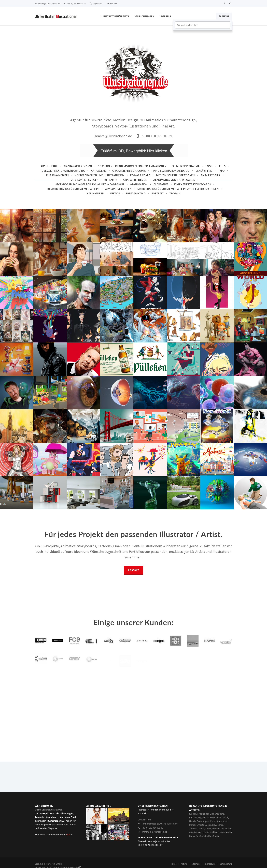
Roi (197, 836)
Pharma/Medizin (58, 175)
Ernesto (201, 825)
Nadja (216, 836)
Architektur (49, 166)
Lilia (212, 814)
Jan (230, 829)
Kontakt (112, 3)
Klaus (219, 821)
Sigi (200, 817)
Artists (184, 864)
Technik (175, 193)
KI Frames (111, 180)
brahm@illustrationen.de (47, 3)
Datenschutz (226, 864)
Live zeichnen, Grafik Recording (63, 171)
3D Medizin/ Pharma (186, 166)
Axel (225, 821)
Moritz (224, 829)
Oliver (219, 817)
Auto (222, 166)
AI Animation (139, 184)
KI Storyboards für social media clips (73, 189)
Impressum (96, 3)
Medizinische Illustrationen (175, 175)
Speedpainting (136, 193)
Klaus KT (194, 814)
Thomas (193, 829)
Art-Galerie (99, 171)
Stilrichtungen (144, 16)
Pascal (206, 817)
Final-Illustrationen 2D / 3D (171, 171)
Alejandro (210, 825)
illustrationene (62, 834)
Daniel (192, 825)
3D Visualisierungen (85, 180)
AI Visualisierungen (118, 189)
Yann (223, 832)
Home (174, 864)
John (206, 832)
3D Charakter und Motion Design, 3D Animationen (132, 166)
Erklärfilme (204, 171)
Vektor (115, 193)
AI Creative (161, 184)
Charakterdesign (135, 180)
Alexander (204, 814)
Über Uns (165, 16)
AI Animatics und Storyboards (174, 180)
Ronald (204, 836)
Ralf (210, 836)
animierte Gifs (210, 175)
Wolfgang (220, 814)
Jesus (225, 817)
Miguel (206, 821)
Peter (213, 821)
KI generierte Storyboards (193, 184)
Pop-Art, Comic (140, 175)
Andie (229, 832)
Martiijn (193, 832)
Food (209, 166)
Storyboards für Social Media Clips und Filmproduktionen (178, 189)
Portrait (157, 193)
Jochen (220, 825)
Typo (221, 171)
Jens (200, 832)
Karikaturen (95, 193)
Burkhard (214, 832)
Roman (216, 829)
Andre (208, 829)
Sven (199, 821)
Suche (224, 16)
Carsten (193, 817)
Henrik (193, 821)
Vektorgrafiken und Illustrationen (99, 175)
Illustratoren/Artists (115, 16)
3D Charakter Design (78, 166)
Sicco (212, 817)
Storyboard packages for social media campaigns (90, 184)
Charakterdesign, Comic (129, 171)
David (201, 829)
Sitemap (196, 864)
